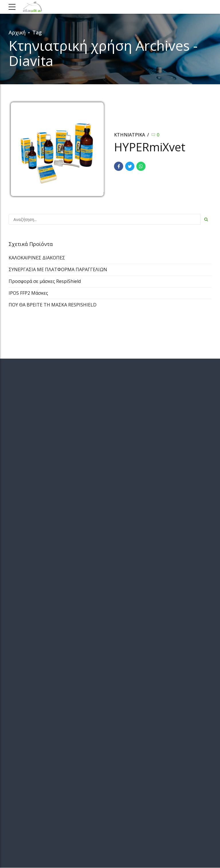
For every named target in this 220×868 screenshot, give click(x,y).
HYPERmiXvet (150, 147)
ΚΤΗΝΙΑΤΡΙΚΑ (129, 135)
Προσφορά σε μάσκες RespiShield (45, 281)
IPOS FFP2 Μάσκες (28, 293)
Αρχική (17, 32)
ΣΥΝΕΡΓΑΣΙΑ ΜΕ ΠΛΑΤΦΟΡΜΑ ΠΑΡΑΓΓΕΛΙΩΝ (58, 269)
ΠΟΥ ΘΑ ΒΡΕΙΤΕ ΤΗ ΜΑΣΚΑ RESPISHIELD (53, 305)
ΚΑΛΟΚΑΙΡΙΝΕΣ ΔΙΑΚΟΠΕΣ (37, 258)
